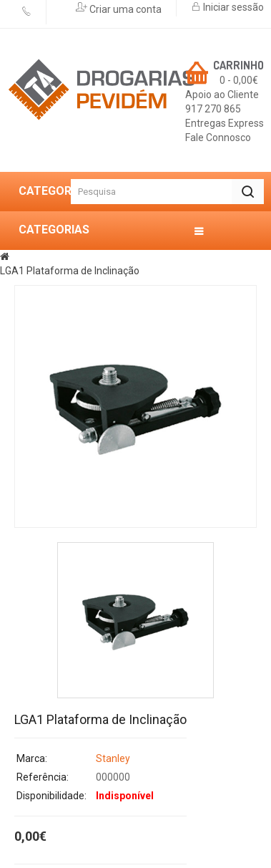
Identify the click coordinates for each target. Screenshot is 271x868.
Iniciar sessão (232, 7)
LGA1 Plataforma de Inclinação (70, 271)
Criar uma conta (124, 9)
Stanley (113, 758)
